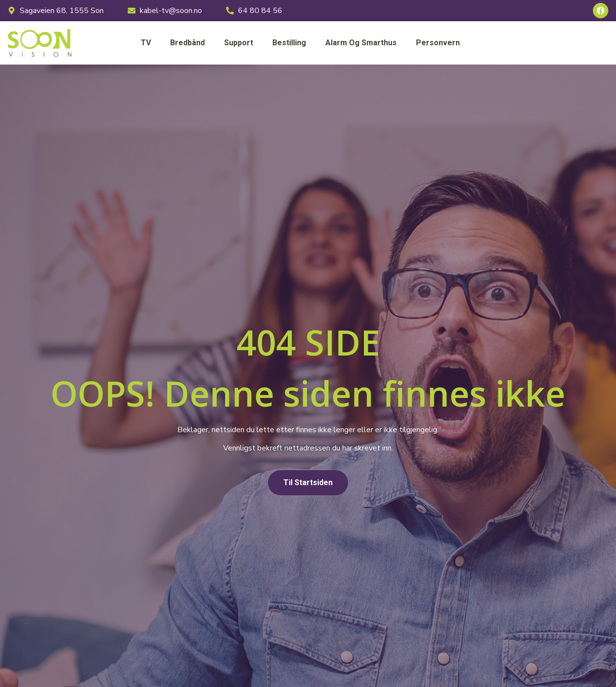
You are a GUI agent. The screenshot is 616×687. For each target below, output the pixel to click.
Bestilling (289, 43)
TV (146, 43)
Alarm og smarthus (361, 43)
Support (239, 43)
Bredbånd (187, 43)
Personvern (438, 43)
